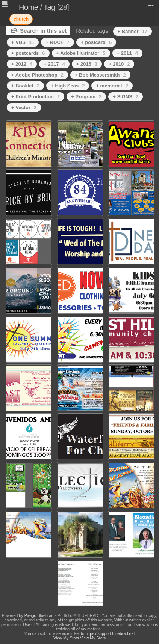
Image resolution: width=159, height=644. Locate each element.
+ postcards (28, 53)
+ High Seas (68, 86)
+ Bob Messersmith (100, 75)
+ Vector (24, 108)
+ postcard (96, 42)
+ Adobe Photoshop (37, 75)
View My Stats (66, 638)
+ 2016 (87, 64)
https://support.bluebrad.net (110, 633)
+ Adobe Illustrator (81, 53)
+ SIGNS (126, 97)
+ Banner (132, 31)
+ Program (86, 97)
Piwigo (30, 615)
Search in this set (43, 31)
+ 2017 (54, 64)
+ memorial (112, 86)
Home (28, 7)
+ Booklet (25, 86)
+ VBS (23, 42)
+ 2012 (22, 64)
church (21, 19)
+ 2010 (119, 64)
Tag (49, 7)
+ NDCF (58, 42)
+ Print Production (36, 97)
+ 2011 (127, 53)
